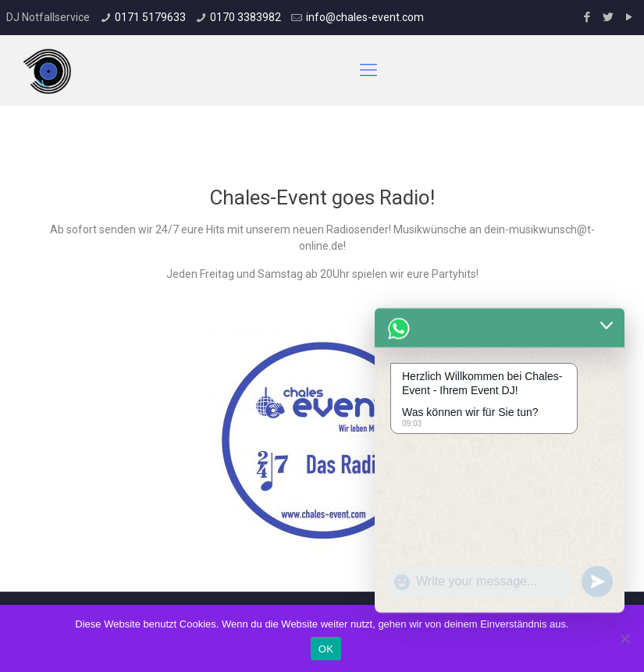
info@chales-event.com (365, 17)
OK (326, 649)
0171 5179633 (150, 17)
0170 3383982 (246, 17)
